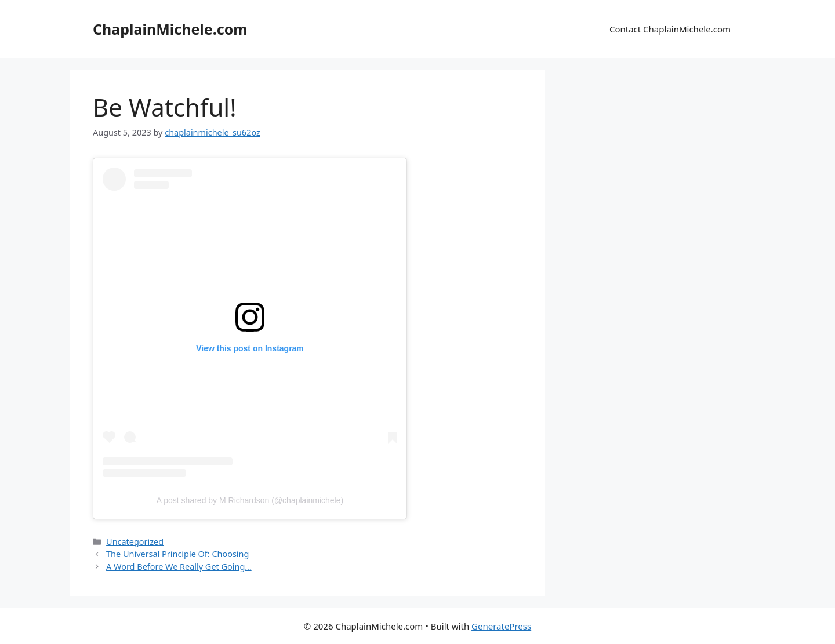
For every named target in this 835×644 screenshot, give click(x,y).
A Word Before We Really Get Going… (179, 567)
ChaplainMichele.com (170, 29)
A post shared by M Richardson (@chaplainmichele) (250, 500)
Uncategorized (135, 542)
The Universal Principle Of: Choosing (177, 554)
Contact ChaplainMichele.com (670, 29)
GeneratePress (501, 626)
